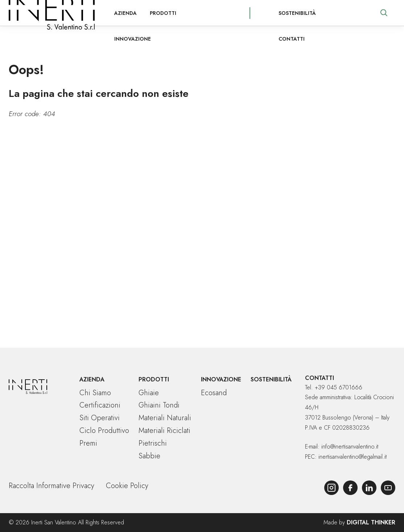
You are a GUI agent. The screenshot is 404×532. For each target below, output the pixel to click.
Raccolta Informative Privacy (51, 486)
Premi (88, 443)
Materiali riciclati (164, 431)
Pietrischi (153, 443)
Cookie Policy (127, 486)
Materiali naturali (165, 418)
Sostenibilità (294, 13)
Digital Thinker (371, 522)
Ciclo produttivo (104, 431)
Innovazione (199, 13)
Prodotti (155, 13)
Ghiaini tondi (159, 405)
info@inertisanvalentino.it (350, 447)
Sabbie (149, 456)
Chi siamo (95, 393)
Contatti (338, 13)
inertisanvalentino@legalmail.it (353, 457)
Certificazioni (100, 405)
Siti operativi (100, 418)
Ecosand (214, 393)
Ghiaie (149, 393)
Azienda (117, 13)
